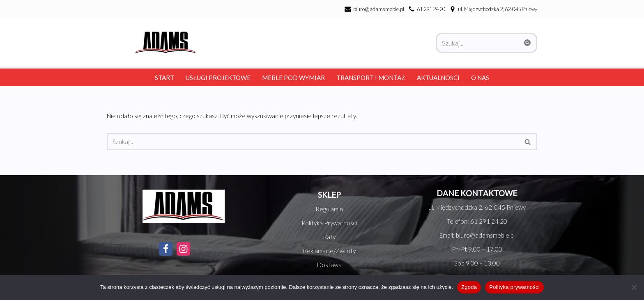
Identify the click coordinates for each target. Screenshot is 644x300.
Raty (329, 237)
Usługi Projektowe (218, 78)
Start (164, 78)
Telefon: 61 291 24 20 (477, 221)
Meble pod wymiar (293, 78)
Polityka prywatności (514, 287)
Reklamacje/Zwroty (329, 251)
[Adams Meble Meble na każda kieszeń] (163, 42)
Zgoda (469, 287)
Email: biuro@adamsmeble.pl (477, 235)
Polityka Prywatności (329, 223)
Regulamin (329, 209)
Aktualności (438, 78)
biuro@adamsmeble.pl (379, 9)
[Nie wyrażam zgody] (634, 287)
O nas (480, 78)
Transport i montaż (371, 78)
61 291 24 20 (431, 9)
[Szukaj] (477, 43)
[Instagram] (183, 249)
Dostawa (329, 265)
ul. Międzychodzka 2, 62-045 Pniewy (477, 207)
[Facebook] (166, 249)
